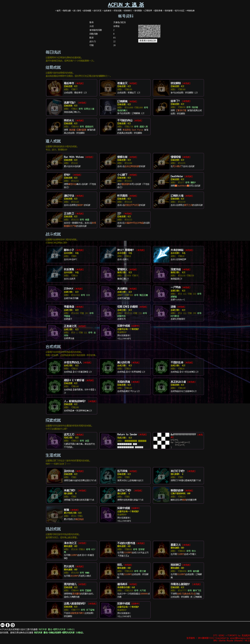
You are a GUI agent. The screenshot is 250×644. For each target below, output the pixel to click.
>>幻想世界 (148, 11)
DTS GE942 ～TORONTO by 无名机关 (232, 635)
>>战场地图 (87, 11)
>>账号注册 (66, 11)
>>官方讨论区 (179, 11)
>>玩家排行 (127, 11)
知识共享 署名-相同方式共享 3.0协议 (56, 629)
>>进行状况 (97, 11)
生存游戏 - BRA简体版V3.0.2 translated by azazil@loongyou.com (218, 638)
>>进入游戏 (76, 11)
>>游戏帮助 (137, 11)
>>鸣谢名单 (190, 11)
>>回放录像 (158, 11)
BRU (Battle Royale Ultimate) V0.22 (232, 640)
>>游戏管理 (168, 11)
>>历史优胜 (117, 11)
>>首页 (58, 11)
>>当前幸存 (107, 11)
